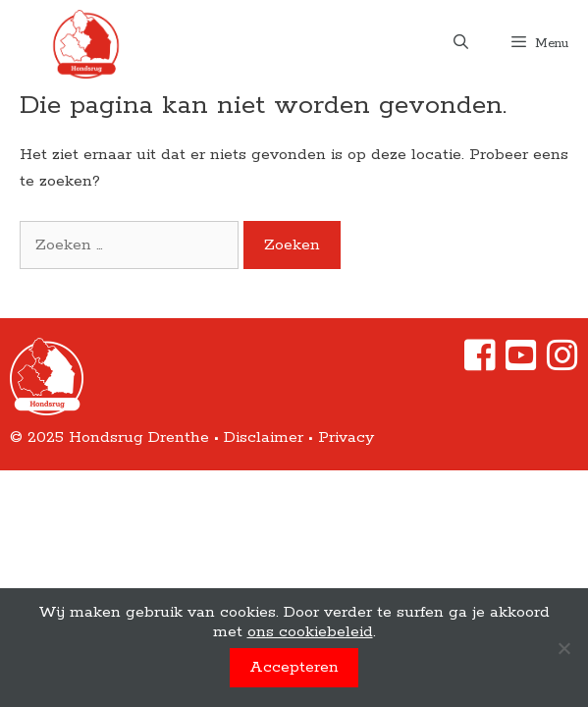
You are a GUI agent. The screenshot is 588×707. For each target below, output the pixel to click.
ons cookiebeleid (310, 632)
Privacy (346, 437)
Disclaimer (264, 437)
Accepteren (294, 667)
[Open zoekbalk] (460, 44)
